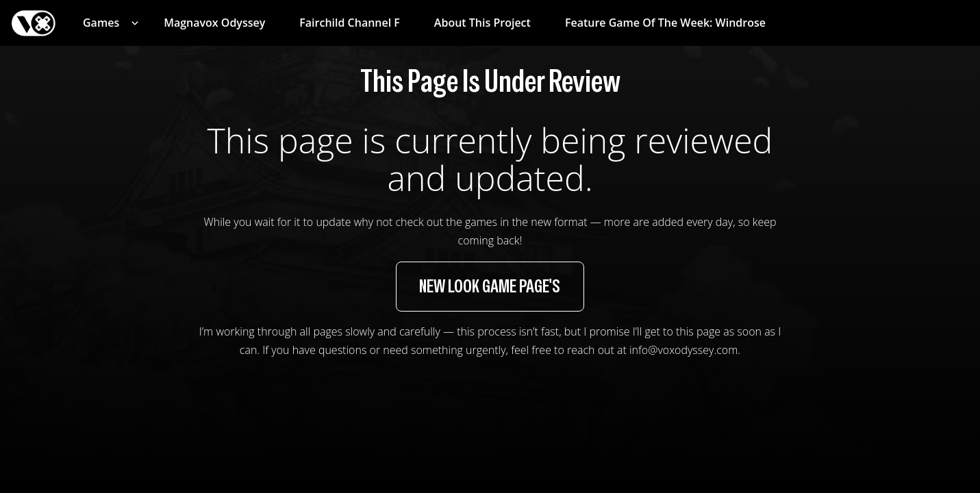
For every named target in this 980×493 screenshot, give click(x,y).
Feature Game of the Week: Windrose (665, 23)
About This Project (482, 23)
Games (101, 23)
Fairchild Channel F (350, 23)
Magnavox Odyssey (214, 23)
